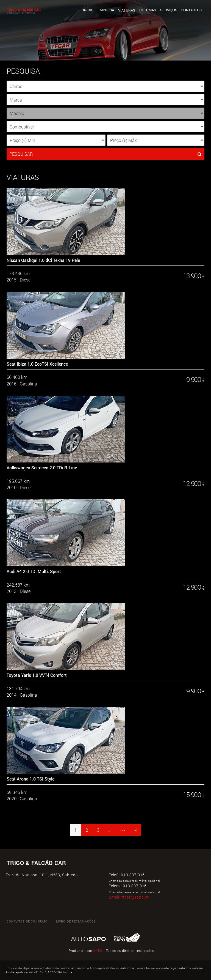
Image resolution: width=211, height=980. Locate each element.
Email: (129, 897)
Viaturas (127, 10)
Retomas (148, 10)
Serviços (169, 10)
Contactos (191, 10)
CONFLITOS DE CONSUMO (27, 921)
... (110, 830)
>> (123, 830)
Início (88, 10)
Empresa (106, 10)
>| (135, 830)
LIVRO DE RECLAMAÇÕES (76, 921)
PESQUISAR (105, 154)
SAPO (98, 951)
